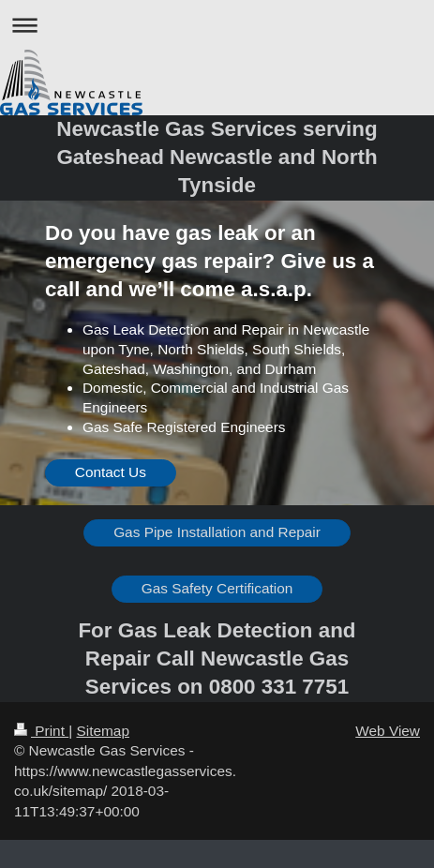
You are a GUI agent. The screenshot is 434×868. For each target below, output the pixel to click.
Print (41, 731)
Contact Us (111, 472)
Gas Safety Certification (217, 588)
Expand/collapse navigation (217, 25)
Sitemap (102, 731)
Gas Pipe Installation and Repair (217, 532)
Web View (388, 731)
